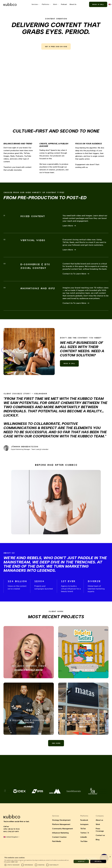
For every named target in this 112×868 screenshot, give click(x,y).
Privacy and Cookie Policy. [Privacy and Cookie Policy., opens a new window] (11, 862)
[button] (35, 4)
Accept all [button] (81, 861)
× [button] (110, 857)
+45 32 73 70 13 (14, 829)
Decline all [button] (98, 861)
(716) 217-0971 (13, 832)
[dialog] (56, 861)
